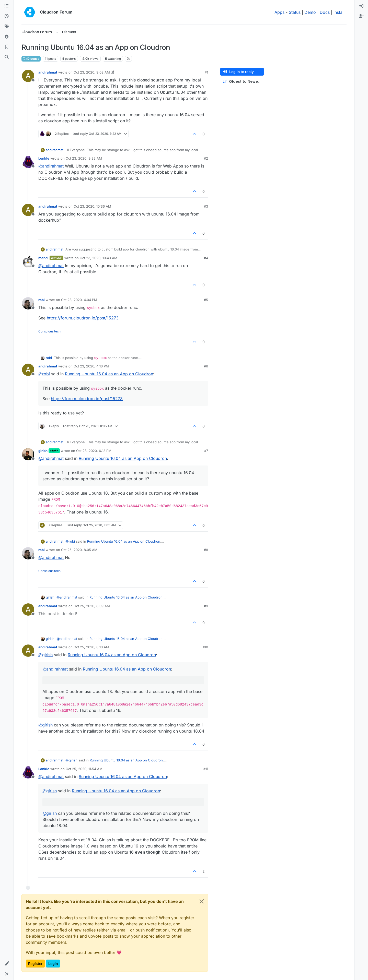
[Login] (361, 6)
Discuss (31, 59)
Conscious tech (49, 331)
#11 (206, 769)
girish (43, 451)
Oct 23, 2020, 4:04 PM (79, 300)
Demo (310, 12)
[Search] (7, 57)
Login (53, 964)
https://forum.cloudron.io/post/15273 (83, 318)
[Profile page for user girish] (28, 454)
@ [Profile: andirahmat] (51, 166)
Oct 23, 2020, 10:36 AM (92, 206)
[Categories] (7, 6)
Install (339, 12)
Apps (279, 12)
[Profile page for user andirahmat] (28, 76)
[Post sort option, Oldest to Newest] (242, 82)
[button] (7, 964)
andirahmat (48, 72)
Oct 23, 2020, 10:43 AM (99, 258)
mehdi (43, 258)
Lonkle (44, 158)
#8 (206, 550)
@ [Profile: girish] (45, 655)
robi (42, 300)
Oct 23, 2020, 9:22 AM (84, 158)
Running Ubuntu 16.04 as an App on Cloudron (109, 374)
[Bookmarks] (7, 47)
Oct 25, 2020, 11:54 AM (84, 769)
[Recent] (7, 16)
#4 (206, 258)
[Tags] (7, 27)
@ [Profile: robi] (44, 374)
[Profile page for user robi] (28, 303)
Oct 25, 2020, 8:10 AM (91, 647)
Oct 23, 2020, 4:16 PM (91, 366)
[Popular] (7, 37)
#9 (206, 606)
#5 (206, 300)
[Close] (202, 901)
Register (35, 964)
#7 (206, 451)
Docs (325, 12)
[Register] (361, 16)
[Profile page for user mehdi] (28, 261)
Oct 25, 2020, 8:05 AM (79, 550)
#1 (206, 72)
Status (295, 12)
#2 (206, 158)
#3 (206, 206)
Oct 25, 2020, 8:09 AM (92, 606)
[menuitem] (361, 6)
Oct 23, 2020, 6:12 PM (94, 451)
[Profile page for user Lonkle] (28, 162)
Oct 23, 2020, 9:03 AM (92, 72)
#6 (206, 366)
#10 (205, 647)
